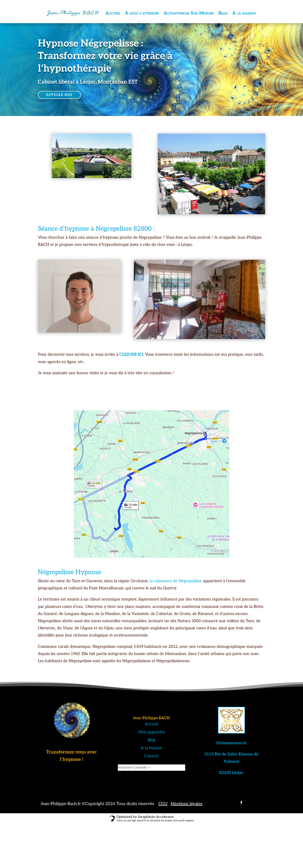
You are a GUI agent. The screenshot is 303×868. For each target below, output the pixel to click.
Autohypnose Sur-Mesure (189, 13)
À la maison (244, 13)
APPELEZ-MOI (60, 95)
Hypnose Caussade (132, 768)
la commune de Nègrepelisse (176, 581)
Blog (223, 13)
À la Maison (151, 748)
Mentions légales (187, 804)
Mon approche (151, 732)
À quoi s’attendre (142, 13)
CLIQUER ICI (131, 355)
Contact (151, 756)
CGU (163, 804)
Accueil (113, 13)
